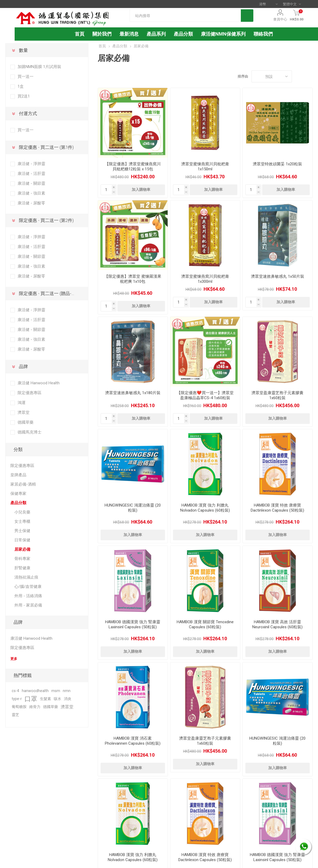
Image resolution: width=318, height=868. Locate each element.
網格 (299, 76)
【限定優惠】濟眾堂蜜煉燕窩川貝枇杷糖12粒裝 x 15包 (133, 167)
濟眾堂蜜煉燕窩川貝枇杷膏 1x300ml (205, 279)
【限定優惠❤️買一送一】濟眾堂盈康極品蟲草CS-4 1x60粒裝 (205, 395)
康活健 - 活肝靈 (31, 174)
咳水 (57, 699)
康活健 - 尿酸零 (31, 203)
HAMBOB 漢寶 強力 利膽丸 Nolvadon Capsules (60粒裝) (205, 508)
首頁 (102, 46)
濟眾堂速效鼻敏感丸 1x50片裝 (278, 276)
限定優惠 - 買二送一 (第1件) (46, 147)
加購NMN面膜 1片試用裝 (39, 67)
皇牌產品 (18, 475)
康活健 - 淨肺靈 (31, 164)
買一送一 (26, 77)
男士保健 (22, 531)
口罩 (31, 699)
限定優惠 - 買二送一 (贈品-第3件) (51, 293)
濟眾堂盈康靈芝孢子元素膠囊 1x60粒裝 (277, 395)
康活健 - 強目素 (31, 193)
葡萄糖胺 (19, 707)
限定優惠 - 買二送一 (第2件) (46, 220)
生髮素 (46, 699)
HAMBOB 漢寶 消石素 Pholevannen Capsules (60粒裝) (133, 741)
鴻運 (22, 403)
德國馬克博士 (30, 432)
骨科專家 (22, 559)
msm (56, 691)
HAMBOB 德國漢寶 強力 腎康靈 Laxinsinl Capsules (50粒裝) (133, 624)
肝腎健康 (22, 568)
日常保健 (22, 540)
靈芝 (15, 715)
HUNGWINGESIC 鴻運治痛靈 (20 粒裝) (133, 508)
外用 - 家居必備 (28, 605)
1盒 (21, 86)
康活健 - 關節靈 (31, 183)
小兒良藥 (22, 512)
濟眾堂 (24, 412)
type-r (17, 699)
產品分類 (183, 34)
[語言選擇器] (292, 4)
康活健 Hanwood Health (39, 383)
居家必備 (22, 549)
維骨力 (35, 707)
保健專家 (18, 494)
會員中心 (280, 19)
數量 (23, 50)
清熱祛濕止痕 (26, 577)
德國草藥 (26, 422)
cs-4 (15, 691)
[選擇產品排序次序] (272, 76)
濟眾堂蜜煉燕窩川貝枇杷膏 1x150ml (205, 167)
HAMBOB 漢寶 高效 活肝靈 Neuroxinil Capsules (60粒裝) (277, 624)
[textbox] (185, 16)
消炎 (68, 699)
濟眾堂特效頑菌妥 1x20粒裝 (277, 164)
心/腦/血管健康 (28, 587)
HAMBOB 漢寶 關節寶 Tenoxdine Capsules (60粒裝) (205, 624)
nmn (67, 691)
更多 (14, 659)
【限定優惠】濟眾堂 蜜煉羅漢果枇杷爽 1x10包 (133, 279)
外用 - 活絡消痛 (28, 596)
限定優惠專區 (30, 393)
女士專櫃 (22, 521)
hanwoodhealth (35, 691)
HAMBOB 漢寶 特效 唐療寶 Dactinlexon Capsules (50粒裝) (277, 508)
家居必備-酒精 (23, 484)
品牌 (23, 366)
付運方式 (28, 113)
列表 (309, 76)
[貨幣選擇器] (268, 4)
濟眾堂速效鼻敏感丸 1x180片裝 (133, 393)
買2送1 (24, 96)
